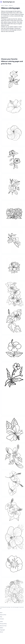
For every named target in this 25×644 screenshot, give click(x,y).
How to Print (3, 615)
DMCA (2, 628)
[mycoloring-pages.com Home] (7, 2)
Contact (2, 619)
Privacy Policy (3, 624)
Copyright (2, 630)
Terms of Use (3, 626)
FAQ (1, 617)
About (1, 632)
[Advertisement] (12, 44)
